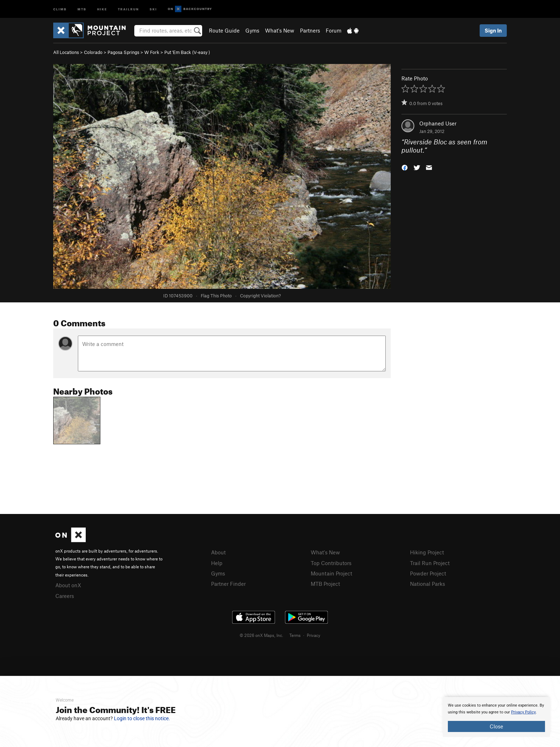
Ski (153, 9)
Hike (102, 9)
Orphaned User (438, 123)
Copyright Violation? (260, 296)
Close (496, 726)
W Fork (152, 52)
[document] (496, 717)
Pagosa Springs (123, 52)
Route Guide (224, 30)
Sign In (493, 30)
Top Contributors (331, 563)
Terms (295, 635)
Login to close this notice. (142, 718)
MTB (82, 9)
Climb (60, 9)
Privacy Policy (523, 712)
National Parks (427, 584)
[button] (405, 167)
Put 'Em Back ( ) (187, 52)
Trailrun (128, 9)
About (218, 552)
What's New (280, 30)
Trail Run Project (430, 563)
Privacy (314, 635)
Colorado (93, 52)
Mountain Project (331, 573)
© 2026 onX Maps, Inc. (261, 635)
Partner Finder (228, 584)
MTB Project (325, 584)
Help (217, 563)
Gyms (252, 30)
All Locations (66, 52)
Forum (334, 30)
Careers (65, 596)
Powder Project (428, 573)
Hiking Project (427, 552)
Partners (310, 30)
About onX (68, 585)
